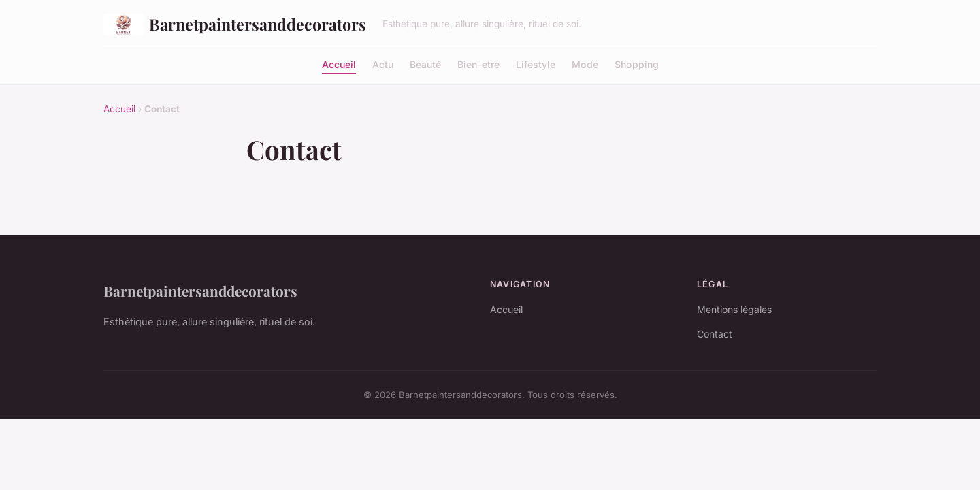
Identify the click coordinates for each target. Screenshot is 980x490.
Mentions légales (734, 309)
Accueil (339, 64)
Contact (715, 334)
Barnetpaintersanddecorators (235, 24)
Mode (585, 64)
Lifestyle (536, 64)
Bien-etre (478, 64)
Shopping (637, 64)
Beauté (425, 64)
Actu (383, 64)
